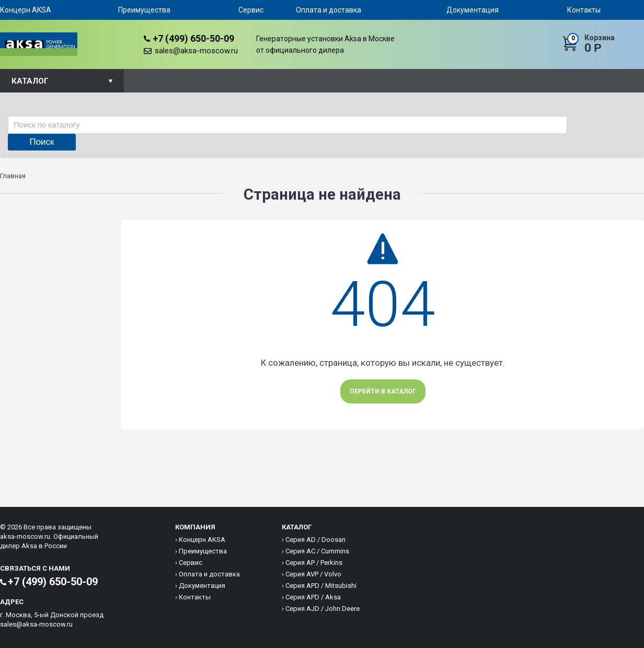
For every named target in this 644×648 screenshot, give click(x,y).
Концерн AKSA (26, 10)
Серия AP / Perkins (314, 563)
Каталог (30, 81)
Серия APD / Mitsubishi (321, 586)
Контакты (584, 10)
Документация (473, 10)
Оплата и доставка (329, 10)
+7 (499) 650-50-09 (193, 38)
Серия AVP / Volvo (313, 574)
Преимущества (144, 10)
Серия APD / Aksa (313, 597)
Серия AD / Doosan (315, 540)
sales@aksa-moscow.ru (196, 51)
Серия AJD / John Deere (323, 609)
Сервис (251, 10)
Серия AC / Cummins (317, 551)
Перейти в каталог (383, 391)
